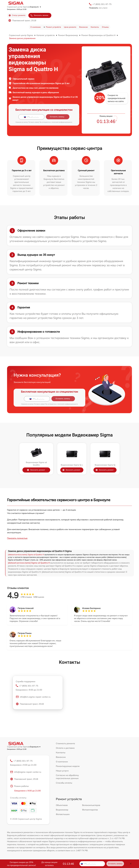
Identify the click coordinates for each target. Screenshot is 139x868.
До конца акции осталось (49, 864)
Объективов (62, 805)
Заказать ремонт (36, 470)
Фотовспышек (63, 814)
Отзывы (105, 27)
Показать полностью (17, 538)
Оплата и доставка (65, 748)
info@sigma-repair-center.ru (26, 772)
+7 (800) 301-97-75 (102, 4)
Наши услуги (62, 771)
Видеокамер (62, 810)
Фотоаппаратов (90, 810)
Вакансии (83, 27)
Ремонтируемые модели (68, 766)
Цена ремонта (70, 27)
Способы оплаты (64, 783)
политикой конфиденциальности (62, 122)
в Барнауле (35, 7)
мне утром (98, 8)
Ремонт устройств (53, 27)
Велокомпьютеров (91, 805)
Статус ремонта (17, 15)
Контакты (95, 27)
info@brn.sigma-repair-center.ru (33, 697)
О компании (36, 27)
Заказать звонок (39, 15)
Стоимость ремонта (65, 743)
